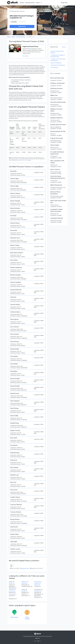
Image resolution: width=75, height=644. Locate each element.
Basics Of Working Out (56, 63)
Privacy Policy (49, 636)
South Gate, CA (13, 594)
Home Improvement (30, 3)
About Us (37, 638)
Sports (13, 37)
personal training (25, 160)
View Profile (25, 56)
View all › (64, 47)
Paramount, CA (38, 591)
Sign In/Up (64, 3)
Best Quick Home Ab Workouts (58, 65)
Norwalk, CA (24, 591)
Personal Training (21, 37)
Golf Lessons (14, 617)
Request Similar (25, 568)
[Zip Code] (26, 22)
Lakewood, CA (12, 589)
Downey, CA (37, 585)
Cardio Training (54, 67)
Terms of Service (40, 636)
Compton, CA (37, 583)
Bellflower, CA (25, 582)
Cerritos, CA (24, 583)
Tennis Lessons (27, 618)
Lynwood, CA (12, 591)
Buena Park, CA (38, 582)
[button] (41, 3)
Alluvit (9, 37)
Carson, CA (12, 583)
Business (22, 3)
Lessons (38, 3)
